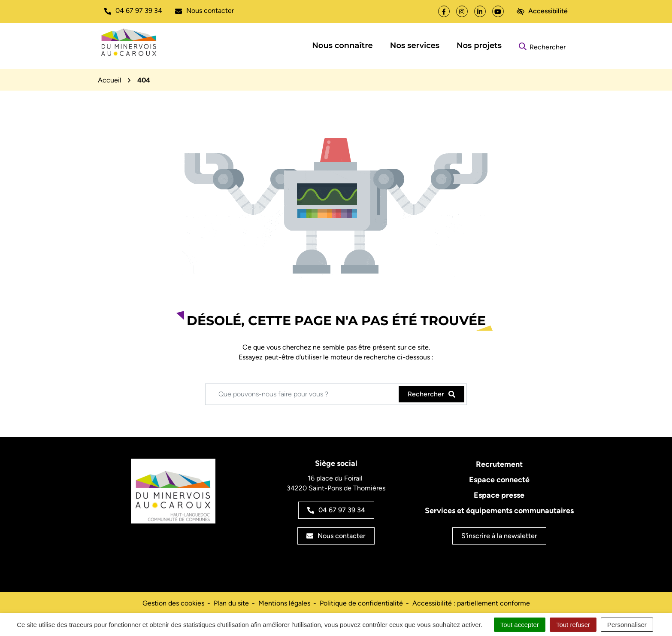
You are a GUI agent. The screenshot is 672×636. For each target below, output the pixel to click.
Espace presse (499, 495)
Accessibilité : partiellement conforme (471, 603)
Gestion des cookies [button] (173, 603)
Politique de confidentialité (361, 603)
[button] (133, 11)
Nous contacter (336, 536)
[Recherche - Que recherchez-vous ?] (302, 394)
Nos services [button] (415, 46)
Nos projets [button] (479, 46)
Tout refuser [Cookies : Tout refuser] (573, 625)
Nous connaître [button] (342, 46)
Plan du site (231, 603)
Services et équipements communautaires (499, 511)
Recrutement (499, 464)
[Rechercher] (542, 46)
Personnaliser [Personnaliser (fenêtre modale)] (627, 625)
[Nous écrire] (204, 11)
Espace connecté (499, 480)
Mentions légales (284, 603)
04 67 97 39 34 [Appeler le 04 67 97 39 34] (336, 510)
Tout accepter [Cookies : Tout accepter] (520, 625)
